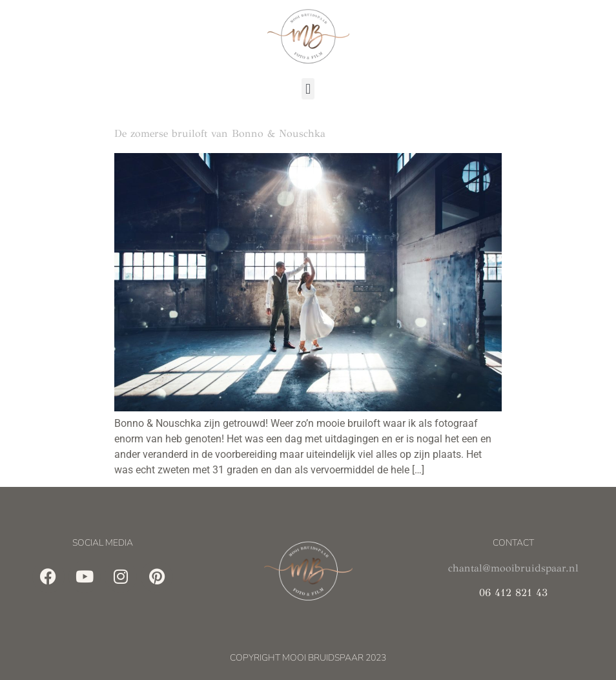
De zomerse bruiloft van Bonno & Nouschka (220, 133)
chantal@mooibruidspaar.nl (513, 568)
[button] (308, 89)
